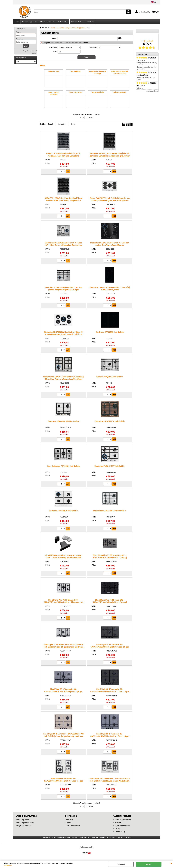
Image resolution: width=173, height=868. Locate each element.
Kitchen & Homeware (47, 22)
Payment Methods (24, 826)
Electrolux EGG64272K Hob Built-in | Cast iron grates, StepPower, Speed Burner (110, 244)
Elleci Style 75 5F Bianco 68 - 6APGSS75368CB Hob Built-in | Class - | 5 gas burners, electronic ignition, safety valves (63, 647)
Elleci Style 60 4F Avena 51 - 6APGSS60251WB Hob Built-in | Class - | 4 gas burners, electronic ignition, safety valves (63, 737)
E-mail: (18, 33)
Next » (91, 118)
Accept (149, 864)
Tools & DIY (90, 22)
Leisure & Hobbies (77, 22)
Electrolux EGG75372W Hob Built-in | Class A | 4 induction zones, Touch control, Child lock (63, 334)
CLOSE (171, 863)
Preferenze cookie (86, 848)
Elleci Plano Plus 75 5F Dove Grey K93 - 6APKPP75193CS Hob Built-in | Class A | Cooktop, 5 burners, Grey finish (110, 558)
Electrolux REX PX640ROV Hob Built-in (110, 511)
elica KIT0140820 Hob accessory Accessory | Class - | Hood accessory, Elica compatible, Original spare (63, 558)
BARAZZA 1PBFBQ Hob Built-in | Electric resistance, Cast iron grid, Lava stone (63, 155)
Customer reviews (73, 826)
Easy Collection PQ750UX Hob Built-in (63, 466)
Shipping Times (23, 820)
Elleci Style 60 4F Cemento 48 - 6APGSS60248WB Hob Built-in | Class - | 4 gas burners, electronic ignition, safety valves (110, 737)
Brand (55, 52)
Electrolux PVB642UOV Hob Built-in (110, 466)
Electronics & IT (62, 22)
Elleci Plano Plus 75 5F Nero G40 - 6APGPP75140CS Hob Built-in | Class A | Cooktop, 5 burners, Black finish (110, 603)
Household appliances (29, 22)
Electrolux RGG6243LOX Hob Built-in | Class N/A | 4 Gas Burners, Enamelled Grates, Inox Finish (63, 246)
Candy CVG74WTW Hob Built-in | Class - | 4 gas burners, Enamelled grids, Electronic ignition (110, 200)
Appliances (60, 43)
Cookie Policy (8, 865)
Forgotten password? (30, 51)
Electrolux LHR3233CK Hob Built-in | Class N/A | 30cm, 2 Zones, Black (110, 289)
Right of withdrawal (122, 826)
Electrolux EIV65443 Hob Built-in (110, 333)
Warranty (118, 823)
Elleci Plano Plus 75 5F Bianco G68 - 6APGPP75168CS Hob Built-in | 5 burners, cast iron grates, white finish (63, 603)
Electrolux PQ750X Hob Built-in (110, 377)
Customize (121, 864)
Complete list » (152, 92)
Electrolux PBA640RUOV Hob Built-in (63, 422)
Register (34, 54)
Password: (20, 39)
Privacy (118, 829)
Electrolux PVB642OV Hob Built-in (63, 511)
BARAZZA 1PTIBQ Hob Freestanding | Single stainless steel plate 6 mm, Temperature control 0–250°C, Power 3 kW (63, 201)
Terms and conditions (123, 820)
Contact (69, 823)
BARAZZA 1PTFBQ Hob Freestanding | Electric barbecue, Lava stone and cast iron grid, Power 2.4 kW (110, 156)
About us (69, 820)
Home (17, 22)
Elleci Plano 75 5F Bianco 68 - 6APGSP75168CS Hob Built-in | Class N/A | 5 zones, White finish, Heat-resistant (110, 781)
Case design (93, 48)
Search (54, 39)
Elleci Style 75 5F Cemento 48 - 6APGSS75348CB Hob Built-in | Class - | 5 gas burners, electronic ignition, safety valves (63, 692)
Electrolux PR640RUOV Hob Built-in (110, 422)
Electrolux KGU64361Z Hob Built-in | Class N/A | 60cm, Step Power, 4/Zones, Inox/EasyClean (63, 378)
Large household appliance (74, 43)
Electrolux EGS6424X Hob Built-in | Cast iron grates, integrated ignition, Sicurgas (63, 289)
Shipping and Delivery (26, 823)
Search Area (53, 48)
